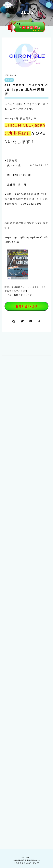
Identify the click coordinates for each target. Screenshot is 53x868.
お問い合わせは (26, 306)
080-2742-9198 (31, 204)
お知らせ (9, 80)
